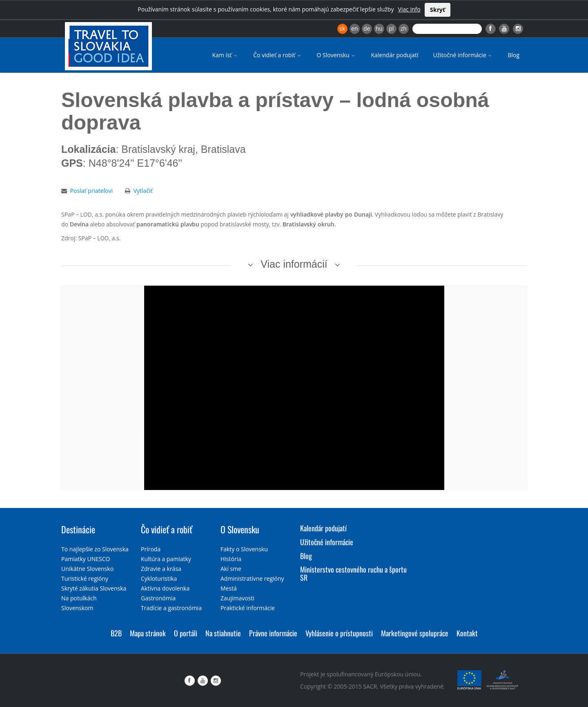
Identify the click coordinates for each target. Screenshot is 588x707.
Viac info (409, 9)
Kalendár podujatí (394, 55)
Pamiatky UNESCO (86, 559)
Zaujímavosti (237, 598)
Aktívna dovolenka (165, 588)
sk (342, 28)
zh (404, 28)
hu (379, 28)
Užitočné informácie (463, 55)
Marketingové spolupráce (415, 633)
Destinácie (78, 529)
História (231, 559)
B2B (116, 633)
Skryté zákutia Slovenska (94, 588)
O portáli (186, 633)
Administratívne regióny (252, 578)
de (367, 28)
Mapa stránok (148, 633)
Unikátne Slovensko (87, 569)
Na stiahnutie (223, 633)
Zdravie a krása (161, 569)
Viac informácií (294, 264)
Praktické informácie (248, 608)
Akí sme (231, 569)
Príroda (151, 549)
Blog (513, 55)
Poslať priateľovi (91, 191)
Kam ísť (225, 55)
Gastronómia (158, 598)
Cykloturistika (159, 578)
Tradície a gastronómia (171, 608)
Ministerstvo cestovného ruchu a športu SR (353, 573)
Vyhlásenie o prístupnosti (339, 633)
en (354, 28)
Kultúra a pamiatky (166, 559)
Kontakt (467, 633)
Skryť (438, 10)
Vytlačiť (143, 191)
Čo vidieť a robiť (277, 55)
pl (391, 28)
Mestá (229, 588)
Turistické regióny (85, 578)
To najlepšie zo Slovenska (95, 549)
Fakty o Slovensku (244, 549)
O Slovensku (337, 55)
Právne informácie (273, 633)
